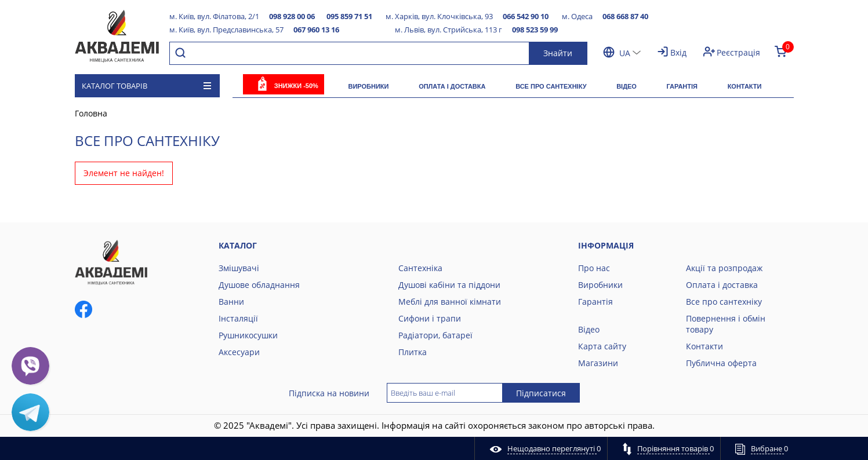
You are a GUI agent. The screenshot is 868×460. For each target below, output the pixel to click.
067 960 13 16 (316, 30)
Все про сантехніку (551, 86)
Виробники (368, 86)
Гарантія (682, 86)
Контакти (745, 86)
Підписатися (541, 393)
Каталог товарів (146, 86)
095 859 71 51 (349, 16)
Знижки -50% (296, 86)
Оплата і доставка (452, 86)
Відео (627, 86)
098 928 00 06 (292, 16)
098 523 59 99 (535, 30)
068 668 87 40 (625, 16)
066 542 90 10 (526, 16)
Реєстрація (738, 52)
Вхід (678, 52)
